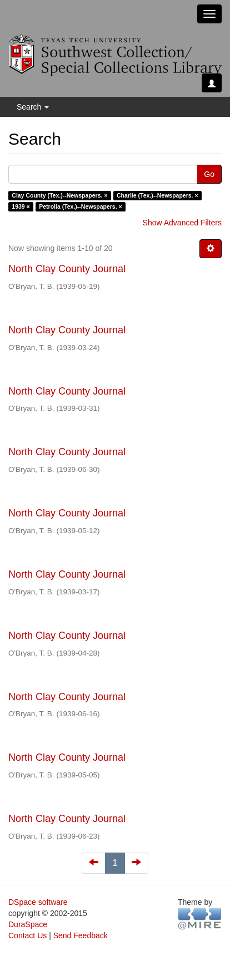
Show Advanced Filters (182, 223)
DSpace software (38, 902)
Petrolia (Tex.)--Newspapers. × (80, 206)
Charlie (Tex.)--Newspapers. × (157, 195)
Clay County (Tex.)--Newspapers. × (59, 195)
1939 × (21, 206)
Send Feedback (81, 935)
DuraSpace (28, 924)
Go (209, 174)
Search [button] (33, 107)
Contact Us (27, 935)
